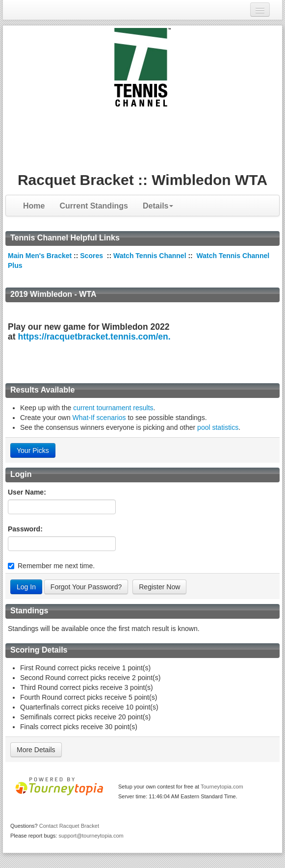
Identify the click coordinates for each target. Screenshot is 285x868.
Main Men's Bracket (40, 256)
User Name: (27, 492)
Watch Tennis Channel (151, 256)
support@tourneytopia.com (91, 836)
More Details (36, 750)
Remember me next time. (56, 566)
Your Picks (33, 450)
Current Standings (94, 206)
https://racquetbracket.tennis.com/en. (94, 337)
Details (158, 206)
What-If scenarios (99, 418)
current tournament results (113, 408)
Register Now (159, 587)
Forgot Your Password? (86, 587)
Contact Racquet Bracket (69, 826)
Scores (92, 256)
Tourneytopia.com (222, 787)
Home (34, 206)
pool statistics (218, 427)
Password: (25, 529)
